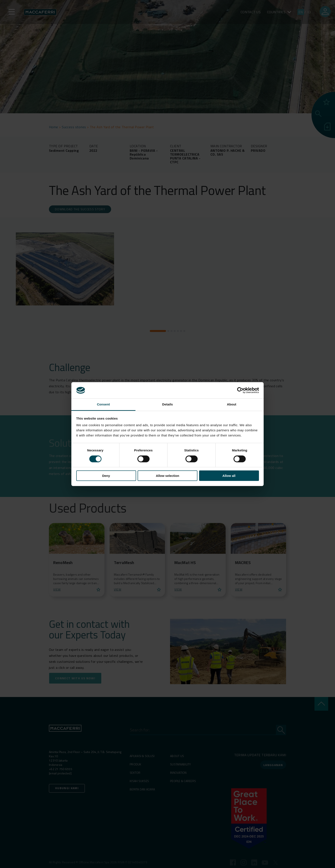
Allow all (229, 476)
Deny (106, 476)
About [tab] (232, 404)
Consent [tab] (104, 404)
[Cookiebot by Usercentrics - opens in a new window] (240, 390)
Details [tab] (167, 404)
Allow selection (167, 476)
